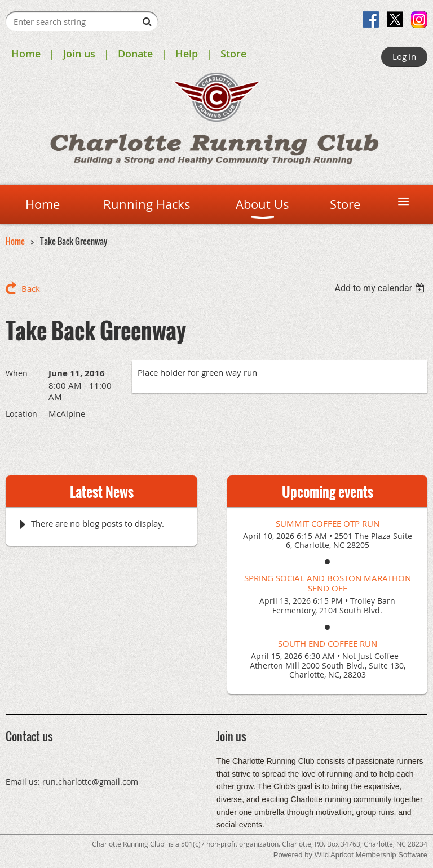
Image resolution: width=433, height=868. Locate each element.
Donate (135, 54)
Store (233, 54)
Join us (79, 54)
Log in (404, 56)
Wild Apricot (334, 855)
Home (26, 54)
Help (187, 54)
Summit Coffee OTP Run (328, 523)
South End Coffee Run (328, 643)
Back (31, 288)
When (17, 373)
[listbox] (381, 288)
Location (21, 414)
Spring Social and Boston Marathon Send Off (328, 583)
